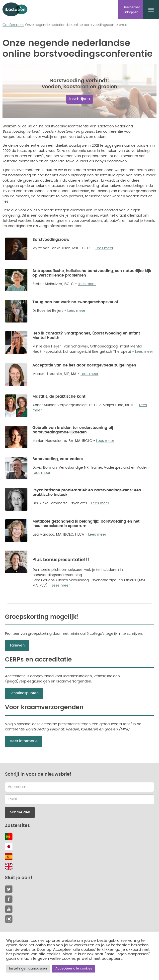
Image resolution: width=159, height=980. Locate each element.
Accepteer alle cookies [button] (74, 969)
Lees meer (104, 248)
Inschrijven (80, 99)
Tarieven (17, 646)
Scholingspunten (24, 693)
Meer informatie (24, 741)
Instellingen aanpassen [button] (28, 969)
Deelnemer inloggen (131, 10)
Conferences (13, 25)
